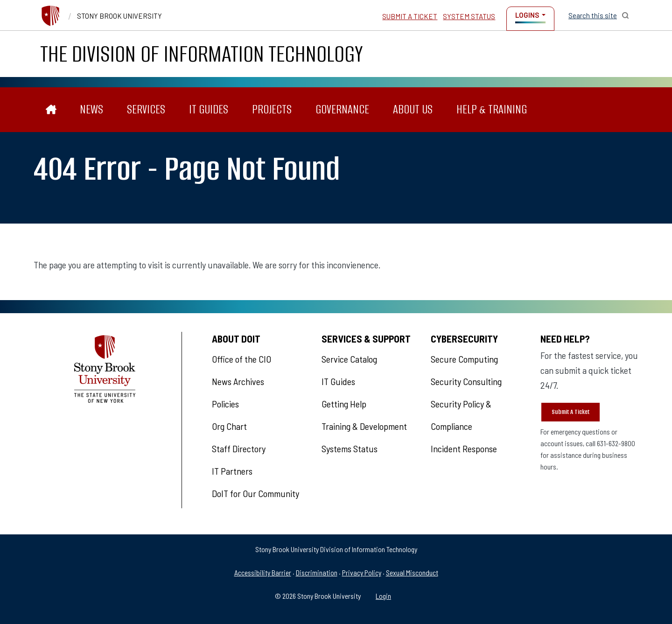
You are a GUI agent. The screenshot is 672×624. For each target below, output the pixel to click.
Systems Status (350, 449)
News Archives (238, 381)
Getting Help (344, 404)
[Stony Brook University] (50, 16)
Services (146, 109)
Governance (342, 109)
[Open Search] (599, 15)
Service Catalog (349, 359)
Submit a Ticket (410, 16)
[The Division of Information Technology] (51, 110)
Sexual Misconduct (412, 572)
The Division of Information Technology (202, 54)
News (91, 109)
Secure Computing (464, 359)
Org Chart (229, 426)
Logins (527, 15)
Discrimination (317, 572)
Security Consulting (466, 381)
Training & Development (364, 426)
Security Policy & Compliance (461, 415)
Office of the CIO (241, 359)
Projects (272, 109)
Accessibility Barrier (263, 572)
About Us (413, 109)
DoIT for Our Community (255, 493)
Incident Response (464, 449)
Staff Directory (239, 449)
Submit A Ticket (570, 412)
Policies (225, 404)
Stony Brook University (119, 16)
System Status (469, 16)
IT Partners (232, 471)
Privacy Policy (362, 572)
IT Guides (209, 109)
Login (383, 596)
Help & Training (492, 109)
